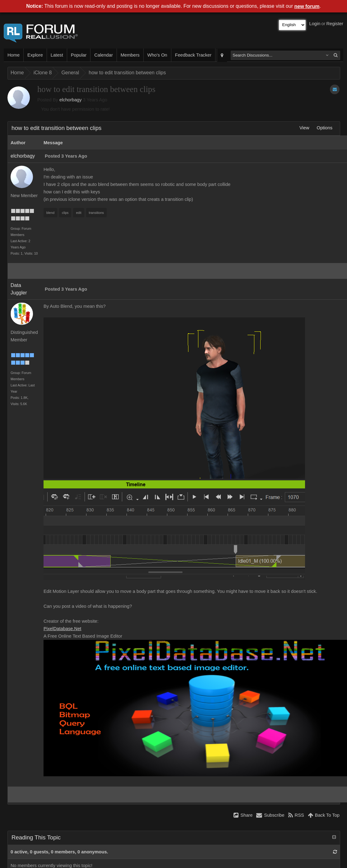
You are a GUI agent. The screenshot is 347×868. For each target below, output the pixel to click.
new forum (307, 6)
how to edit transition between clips (127, 73)
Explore (35, 55)
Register (335, 24)
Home (14, 55)
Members (130, 55)
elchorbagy (71, 100)
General (70, 73)
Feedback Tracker (193, 55)
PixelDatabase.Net (62, 629)
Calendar (103, 55)
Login (315, 24)
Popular (79, 55)
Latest (57, 55)
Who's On (157, 55)
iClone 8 (43, 73)
